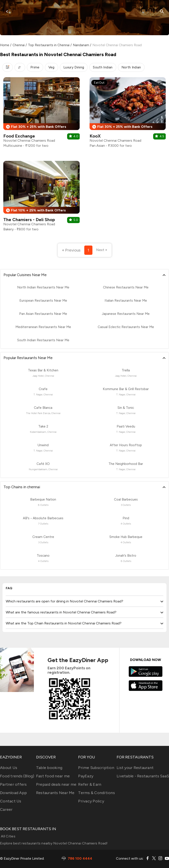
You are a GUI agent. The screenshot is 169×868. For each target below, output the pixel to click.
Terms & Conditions (96, 793)
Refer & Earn (90, 784)
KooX (95, 136)
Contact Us (11, 801)
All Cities (8, 836)
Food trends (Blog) (17, 776)
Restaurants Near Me (55, 793)
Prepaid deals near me (56, 784)
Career (6, 809)
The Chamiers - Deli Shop (29, 220)
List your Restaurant (135, 768)
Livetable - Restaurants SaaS (143, 776)
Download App (13, 793)
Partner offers (13, 784)
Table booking (49, 768)
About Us (9, 768)
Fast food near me (53, 776)
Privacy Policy (91, 801)
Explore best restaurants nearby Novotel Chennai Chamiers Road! (54, 843)
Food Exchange (19, 136)
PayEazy (86, 776)
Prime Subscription (96, 768)
